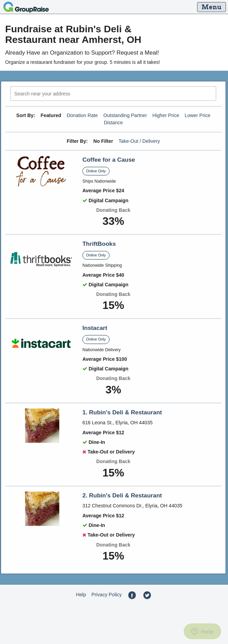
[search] (113, 94)
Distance (113, 123)
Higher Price (166, 115)
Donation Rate (82, 115)
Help (81, 595)
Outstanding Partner (125, 115)
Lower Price (198, 115)
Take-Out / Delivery (139, 141)
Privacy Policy (106, 595)
